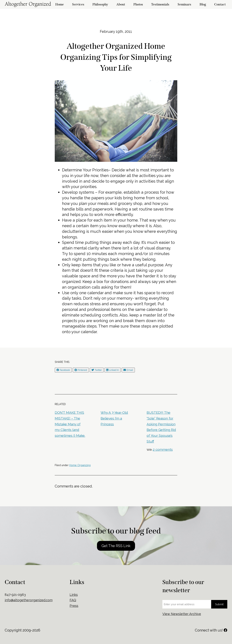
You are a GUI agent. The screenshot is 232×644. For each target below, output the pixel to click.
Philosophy (100, 4)
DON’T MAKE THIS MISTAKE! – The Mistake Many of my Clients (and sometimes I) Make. (70, 424)
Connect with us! (211, 630)
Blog (203, 4)
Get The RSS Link (116, 546)
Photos (138, 4)
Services (78, 4)
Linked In (113, 370)
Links (74, 595)
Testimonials (160, 4)
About (121, 4)
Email (128, 370)
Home (60, 4)
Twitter (97, 370)
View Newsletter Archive (182, 614)
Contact (220, 4)
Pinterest (81, 370)
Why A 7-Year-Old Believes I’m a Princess (114, 418)
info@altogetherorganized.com (29, 600)
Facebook (63, 370)
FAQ (73, 600)
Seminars (184, 4)
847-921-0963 (15, 595)
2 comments (163, 449)
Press (74, 606)
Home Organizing (80, 465)
